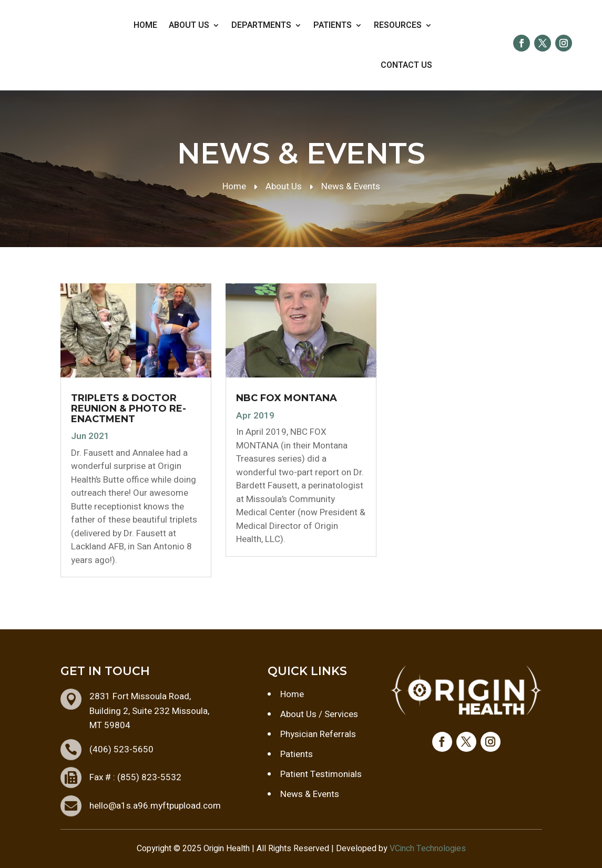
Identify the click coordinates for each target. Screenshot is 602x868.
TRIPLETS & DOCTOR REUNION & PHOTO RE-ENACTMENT (129, 409)
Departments (261, 25)
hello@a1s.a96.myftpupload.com (155, 806)
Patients (333, 25)
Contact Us (406, 65)
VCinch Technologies (428, 849)
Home (145, 25)
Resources (398, 25)
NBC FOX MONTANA (287, 398)
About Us (189, 25)
